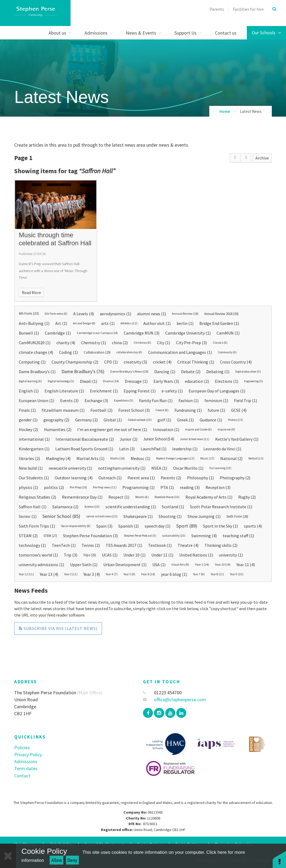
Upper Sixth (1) (84, 565)
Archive (262, 158)
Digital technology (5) (61, 381)
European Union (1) (36, 400)
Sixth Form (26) (237, 516)
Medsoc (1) (140, 458)
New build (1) (31, 468)
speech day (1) (157, 526)
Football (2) (101, 410)
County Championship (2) (75, 362)
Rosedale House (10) (167, 497)
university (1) (231, 555)
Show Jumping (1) (204, 516)
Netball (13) (256, 458)
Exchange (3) (96, 400)
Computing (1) (32, 362)
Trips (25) (90, 555)
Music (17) (207, 458)
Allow (57, 860)
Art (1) (61, 323)
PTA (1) (167, 487)
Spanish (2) (129, 526)
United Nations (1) (196, 555)
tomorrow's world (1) (38, 555)
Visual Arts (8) (180, 565)
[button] (279, 859)
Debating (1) (218, 372)
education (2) (197, 381)
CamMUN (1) (228, 333)
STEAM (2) (28, 536)
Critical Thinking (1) (196, 362)
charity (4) (66, 343)
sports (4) (253, 526)
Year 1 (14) (202, 564)
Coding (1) (68, 352)
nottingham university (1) (122, 468)
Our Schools (266, 33)
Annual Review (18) (185, 314)
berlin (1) (185, 323)
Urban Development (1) (125, 565)
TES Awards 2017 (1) (124, 545)
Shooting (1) (170, 516)
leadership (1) (185, 449)
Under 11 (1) (162, 555)
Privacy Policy (28, 754)
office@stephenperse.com (175, 700)
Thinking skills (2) (221, 545)
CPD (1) (111, 362)
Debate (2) (191, 372)
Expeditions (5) (124, 400)
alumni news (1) (152, 314)
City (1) (164, 343)
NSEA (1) (159, 468)
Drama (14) (111, 381)
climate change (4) (36, 352)
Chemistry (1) (93, 343)
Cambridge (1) (58, 333)
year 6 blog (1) (174, 574)
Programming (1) (138, 487)
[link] (235, 158)
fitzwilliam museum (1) (63, 410)
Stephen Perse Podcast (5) (140, 536)
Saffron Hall (97, 171)
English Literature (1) (64, 391)
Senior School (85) (61, 516)
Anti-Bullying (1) (34, 323)
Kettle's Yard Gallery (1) (237, 439)
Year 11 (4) (246, 565)
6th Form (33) (29, 314)
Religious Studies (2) (37, 497)
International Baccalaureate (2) (85, 439)
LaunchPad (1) (153, 449)
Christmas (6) (142, 343)
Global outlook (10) (140, 420)
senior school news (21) (102, 516)
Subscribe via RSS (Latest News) (58, 628)
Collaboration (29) (97, 352)
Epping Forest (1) (140, 391)
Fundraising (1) (188, 410)
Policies (22, 748)
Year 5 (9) (129, 574)
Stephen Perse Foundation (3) (90, 536)
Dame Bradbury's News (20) (129, 371)
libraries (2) (29, 458)
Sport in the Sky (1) (221, 526)
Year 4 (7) (112, 574)
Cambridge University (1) (188, 333)
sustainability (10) (174, 536)
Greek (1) (185, 420)
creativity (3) (135, 362)
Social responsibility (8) (76, 526)
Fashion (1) (188, 400)
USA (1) (159, 565)
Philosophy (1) (200, 478)
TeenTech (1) (64, 545)
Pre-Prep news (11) (105, 487)
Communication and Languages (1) (180, 352)
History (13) (235, 420)
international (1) (34, 439)
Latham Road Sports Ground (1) (84, 449)
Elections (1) (227, 381)
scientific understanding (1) (131, 507)
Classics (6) (220, 343)
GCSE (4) (239, 410)
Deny (72, 860)
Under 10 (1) (134, 555)
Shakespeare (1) (138, 516)
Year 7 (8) (199, 574)
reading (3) (190, 487)
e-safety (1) (172, 391)
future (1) (216, 410)
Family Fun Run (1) (156, 400)
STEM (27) (50, 536)
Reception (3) (218, 487)
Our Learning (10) (220, 468)
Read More (31, 292)
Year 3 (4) (92, 574)
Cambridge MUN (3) (142, 333)
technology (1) (32, 545)
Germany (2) (86, 420)
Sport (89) (187, 526)
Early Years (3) (166, 381)
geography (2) (56, 420)
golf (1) (164, 420)
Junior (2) (129, 439)
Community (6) (227, 352)
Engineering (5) (254, 381)
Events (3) (69, 400)
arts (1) (108, 323)
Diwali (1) (89, 381)
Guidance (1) (211, 420)
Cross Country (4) (236, 362)
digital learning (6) (30, 381)
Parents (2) (171, 478)
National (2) (231, 458)
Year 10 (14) (223, 564)
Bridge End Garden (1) (219, 323)
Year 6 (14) (148, 574)
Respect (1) (119, 497)
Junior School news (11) (195, 439)
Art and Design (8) (84, 323)
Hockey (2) (28, 429)
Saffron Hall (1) (33, 507)
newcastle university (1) (70, 468)
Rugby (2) (247, 497)
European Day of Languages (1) (217, 391)
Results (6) (142, 497)
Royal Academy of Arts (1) (209, 497)
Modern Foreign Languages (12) (175, 458)
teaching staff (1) (238, 536)
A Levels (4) (84, 314)
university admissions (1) (41, 565)
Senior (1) (28, 516)
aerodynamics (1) (115, 314)
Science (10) (92, 507)
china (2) (120, 343)
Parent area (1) (141, 478)
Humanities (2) (58, 429)
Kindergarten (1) (34, 449)
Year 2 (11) (71, 574)
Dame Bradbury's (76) (83, 372)
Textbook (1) (160, 545)
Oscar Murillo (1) (188, 468)
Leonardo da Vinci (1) (222, 449)
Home (225, 111)
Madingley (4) (58, 458)
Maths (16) (118, 458)
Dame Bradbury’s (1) (37, 372)
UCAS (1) (110, 555)
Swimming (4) (204, 536)
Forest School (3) (134, 410)
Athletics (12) (129, 323)
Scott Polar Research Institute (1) (221, 507)
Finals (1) (27, 410)
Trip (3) (71, 555)
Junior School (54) (159, 439)
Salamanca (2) (65, 507)
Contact (22, 776)
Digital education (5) (248, 372)
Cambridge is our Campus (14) (97, 333)
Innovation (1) (166, 429)
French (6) (162, 410)
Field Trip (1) (245, 400)
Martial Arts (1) (90, 458)
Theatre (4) (188, 545)
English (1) (29, 391)
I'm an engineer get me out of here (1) (112, 429)
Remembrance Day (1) (82, 497)
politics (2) (54, 487)
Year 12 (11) (26, 574)
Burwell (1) (29, 333)
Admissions (26, 761)
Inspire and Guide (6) (198, 429)
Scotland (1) (173, 507)
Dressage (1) (136, 381)
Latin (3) (127, 449)
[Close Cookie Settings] (8, 856)
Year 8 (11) (217, 574)
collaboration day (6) (129, 352)
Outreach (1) (110, 478)
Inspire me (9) (226, 429)
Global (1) (113, 420)
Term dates (26, 768)
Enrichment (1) (104, 391)
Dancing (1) (165, 372)
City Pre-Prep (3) (191, 343)
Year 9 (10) (237, 574)
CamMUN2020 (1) (35, 343)
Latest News (251, 111)
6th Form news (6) (56, 314)
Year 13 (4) (49, 574)
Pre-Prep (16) (78, 487)
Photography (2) (235, 478)
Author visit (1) (157, 323)
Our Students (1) (34, 478)
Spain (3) (104, 526)
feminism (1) (216, 400)
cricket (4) (162, 362)
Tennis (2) (91, 545)
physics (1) (28, 487)
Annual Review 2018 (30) (221, 314)
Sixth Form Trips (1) (37, 526)
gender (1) (28, 420)
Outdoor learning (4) (74, 478)
